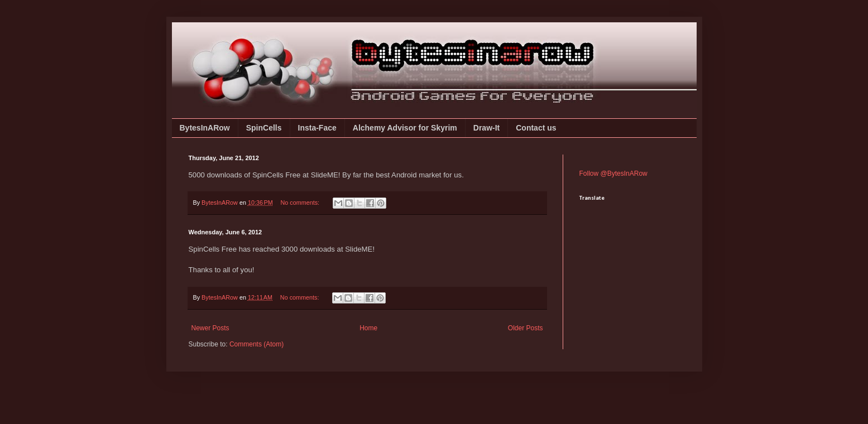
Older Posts (526, 328)
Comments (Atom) (256, 344)
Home (368, 328)
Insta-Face (317, 128)
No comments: (301, 203)
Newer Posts (210, 328)
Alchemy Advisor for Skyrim (405, 128)
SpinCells (264, 128)
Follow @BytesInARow (613, 174)
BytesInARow (205, 128)
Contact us (536, 128)
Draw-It (486, 128)
